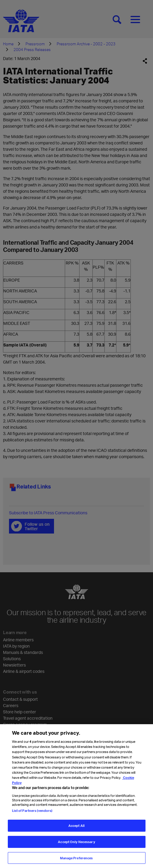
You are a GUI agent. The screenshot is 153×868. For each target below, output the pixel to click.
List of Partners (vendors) (32, 815)
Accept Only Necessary (76, 846)
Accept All (76, 830)
